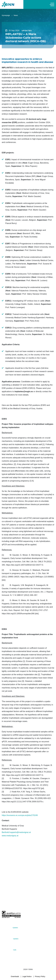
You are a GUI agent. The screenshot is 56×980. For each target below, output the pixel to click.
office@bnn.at (7, 881)
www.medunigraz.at (10, 836)
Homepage (6, 15)
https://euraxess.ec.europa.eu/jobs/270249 (20, 815)
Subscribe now (16, 905)
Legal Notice (27, 976)
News (16, 15)
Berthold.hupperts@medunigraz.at (16, 832)
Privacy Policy (40, 976)
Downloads (15, 976)
